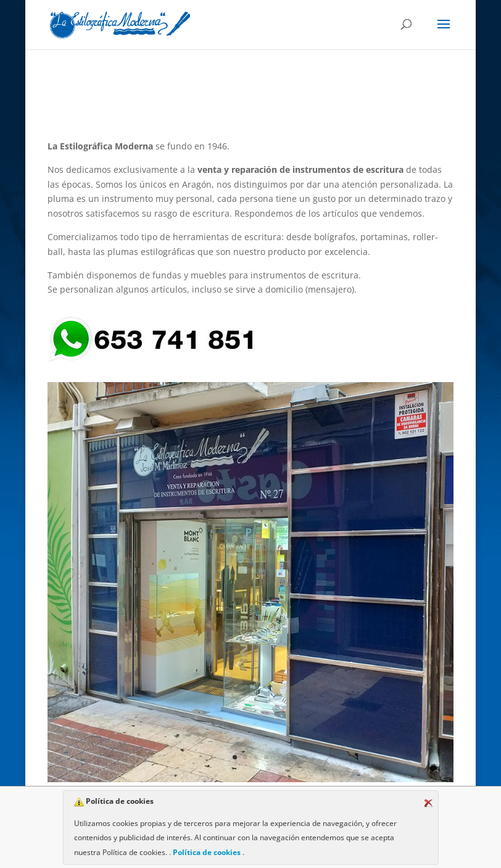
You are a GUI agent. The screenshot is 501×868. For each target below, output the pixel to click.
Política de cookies (207, 852)
